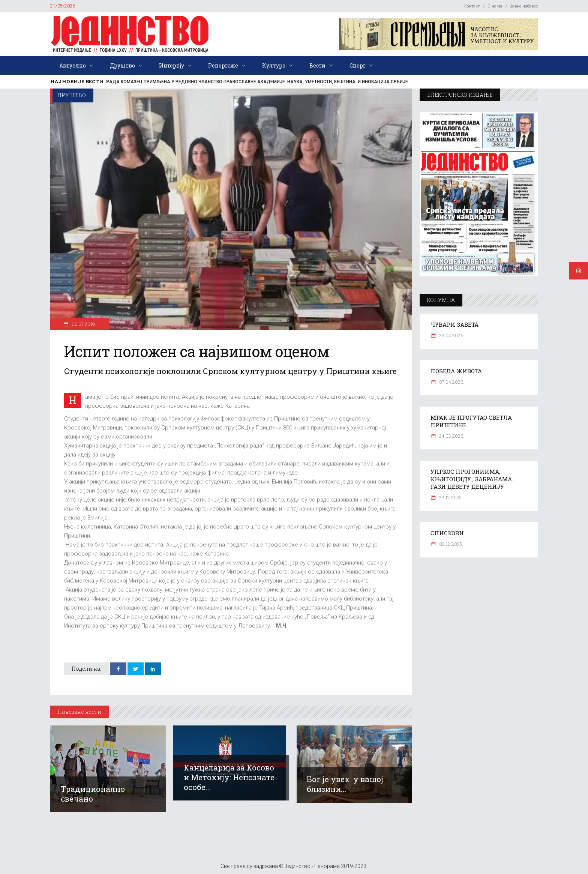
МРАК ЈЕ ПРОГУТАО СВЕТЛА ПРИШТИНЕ (471, 421)
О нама (495, 6)
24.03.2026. (451, 436)
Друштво (72, 95)
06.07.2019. (83, 324)
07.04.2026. (451, 382)
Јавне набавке (524, 6)
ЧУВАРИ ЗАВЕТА (454, 324)
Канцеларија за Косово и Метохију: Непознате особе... (229, 777)
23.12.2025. (450, 497)
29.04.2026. (451, 335)
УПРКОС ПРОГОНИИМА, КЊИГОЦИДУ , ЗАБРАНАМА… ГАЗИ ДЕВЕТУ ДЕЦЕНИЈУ (473, 479)
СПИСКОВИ (447, 533)
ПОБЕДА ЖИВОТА (456, 371)
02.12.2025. (451, 544)
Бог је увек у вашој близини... (345, 784)
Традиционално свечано (93, 794)
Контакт (472, 6)
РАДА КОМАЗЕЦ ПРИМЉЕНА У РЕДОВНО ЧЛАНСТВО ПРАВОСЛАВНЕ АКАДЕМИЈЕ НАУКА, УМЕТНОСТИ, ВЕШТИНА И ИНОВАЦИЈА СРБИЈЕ (257, 82)
